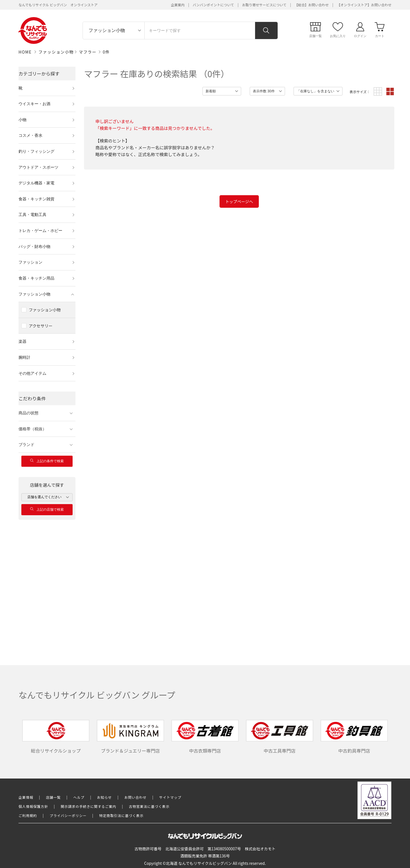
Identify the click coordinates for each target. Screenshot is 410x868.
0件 (106, 52)
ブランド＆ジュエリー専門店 (130, 737)
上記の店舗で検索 (47, 509)
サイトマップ (170, 797)
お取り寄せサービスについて (264, 5)
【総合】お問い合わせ (312, 5)
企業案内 (178, 5)
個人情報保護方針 (33, 806)
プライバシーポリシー (68, 815)
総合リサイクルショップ (56, 737)
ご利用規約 (28, 815)
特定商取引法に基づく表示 (121, 815)
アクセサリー (41, 326)
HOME (25, 52)
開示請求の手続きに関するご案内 (88, 806)
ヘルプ (79, 797)
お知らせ (104, 797)
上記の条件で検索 (47, 461)
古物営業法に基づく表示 (149, 806)
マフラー (88, 52)
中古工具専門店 (280, 737)
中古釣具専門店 (354, 737)
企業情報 (26, 797)
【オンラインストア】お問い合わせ (364, 5)
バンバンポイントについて (213, 5)
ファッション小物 (56, 52)
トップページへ (239, 201)
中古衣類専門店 (205, 737)
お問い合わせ (136, 797)
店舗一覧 (53, 797)
